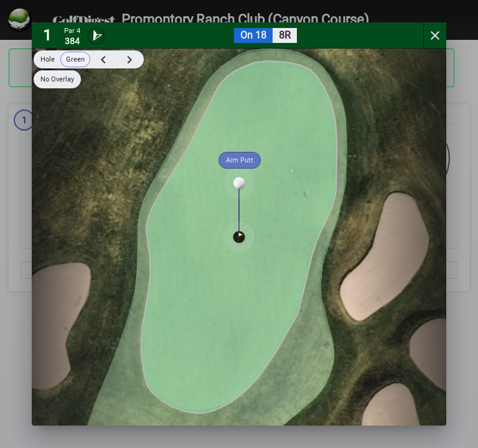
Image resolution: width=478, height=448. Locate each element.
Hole (48, 59)
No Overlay (57, 79)
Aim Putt (240, 160)
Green (75, 59)
